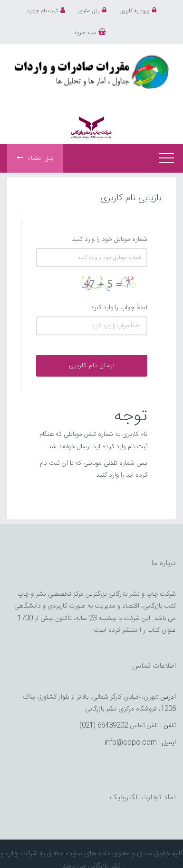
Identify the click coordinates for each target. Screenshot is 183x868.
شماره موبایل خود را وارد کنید (110, 240)
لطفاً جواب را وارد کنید (119, 308)
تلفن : (168, 726)
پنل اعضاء (35, 158)
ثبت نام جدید (46, 11)
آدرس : (166, 697)
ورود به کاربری (138, 11)
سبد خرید (90, 33)
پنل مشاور (92, 11)
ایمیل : (167, 743)
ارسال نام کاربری (92, 366)
